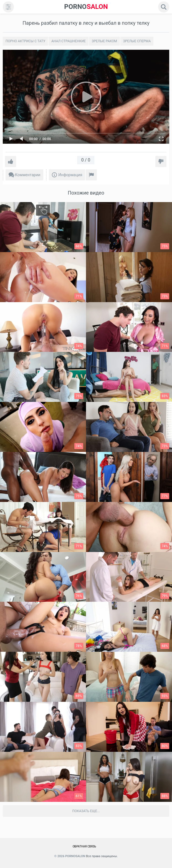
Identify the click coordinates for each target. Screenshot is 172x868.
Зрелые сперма (137, 41)
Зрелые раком (104, 41)
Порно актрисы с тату (25, 41)
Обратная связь (84, 846)
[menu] (8, 7)
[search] (164, 7)
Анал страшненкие (69, 41)
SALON (86, 7)
